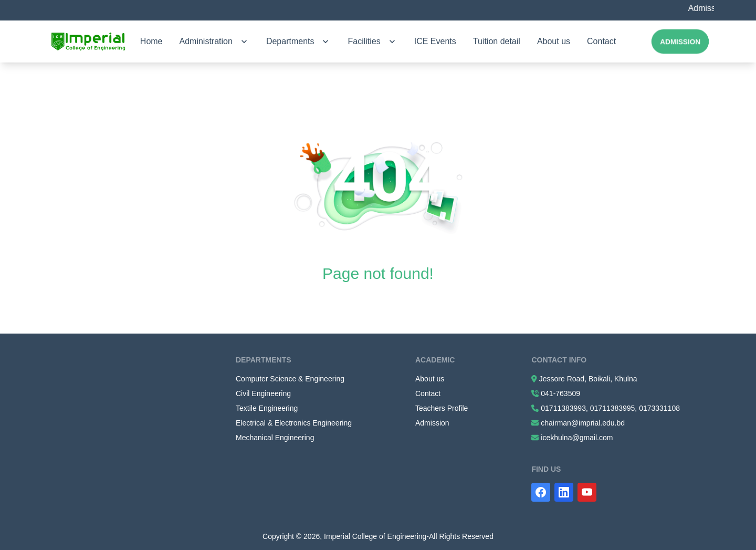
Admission (680, 41)
